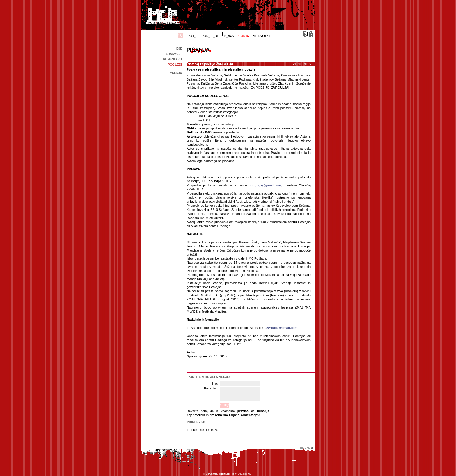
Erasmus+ (174, 54)
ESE (179, 49)
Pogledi (175, 65)
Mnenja (176, 73)
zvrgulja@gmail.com (266, 185)
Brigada (225, 474)
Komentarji (173, 59)
